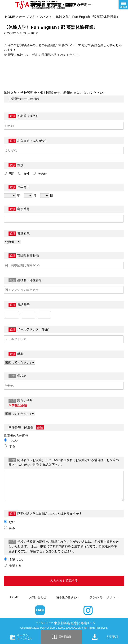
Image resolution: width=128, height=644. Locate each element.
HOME (10, 17)
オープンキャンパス (34, 17)
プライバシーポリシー (104, 597)
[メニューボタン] (123, 5)
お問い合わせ (38, 597)
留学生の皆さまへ (68, 597)
